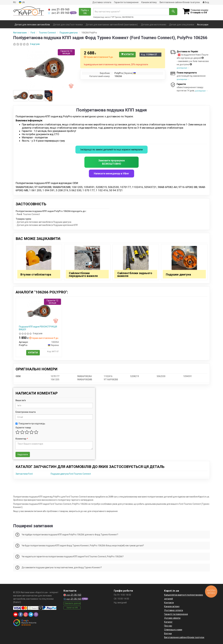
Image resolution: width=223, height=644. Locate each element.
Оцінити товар (23, 428)
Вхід (206, 2)
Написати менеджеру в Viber (111, 174)
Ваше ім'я (21, 400)
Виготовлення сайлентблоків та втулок (180, 2)
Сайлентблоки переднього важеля (83, 274)
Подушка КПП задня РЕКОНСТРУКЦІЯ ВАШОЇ (38, 328)
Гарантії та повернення (176, 614)
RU (15, 2)
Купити (127, 54)
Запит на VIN (72, 608)
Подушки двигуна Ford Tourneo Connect (71, 474)
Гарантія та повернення (126, 2)
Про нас (168, 626)
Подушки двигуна (178, 274)
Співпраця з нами (173, 630)
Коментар (22, 439)
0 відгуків (35, 44)
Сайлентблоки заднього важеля (135, 274)
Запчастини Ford (24, 474)
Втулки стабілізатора (36, 274)
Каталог (168, 622)
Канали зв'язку (149, 2)
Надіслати (23, 454)
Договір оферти (172, 618)
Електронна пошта (26, 412)
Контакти (169, 603)
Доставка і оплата (102, 2)
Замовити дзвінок (72, 603)
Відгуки (168, 633)
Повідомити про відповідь (30, 424)
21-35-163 (59, 9)
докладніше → (183, 68)
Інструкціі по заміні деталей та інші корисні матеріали (111, 150)
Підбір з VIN (85, 12)
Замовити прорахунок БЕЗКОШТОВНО (112, 162)
